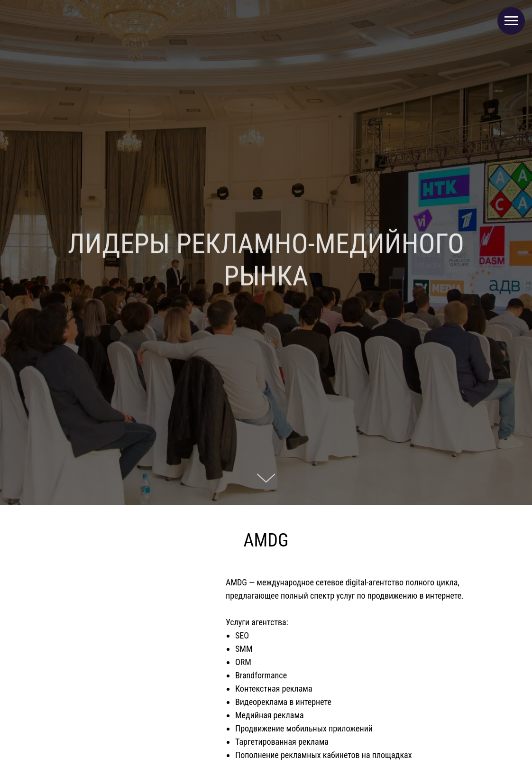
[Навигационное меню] (511, 21)
